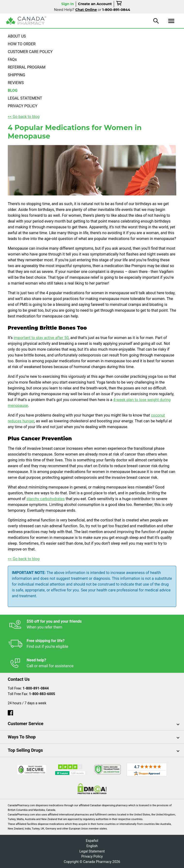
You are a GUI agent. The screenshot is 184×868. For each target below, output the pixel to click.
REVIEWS (16, 83)
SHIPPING (16, 75)
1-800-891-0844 (36, 688)
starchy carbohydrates (46, 499)
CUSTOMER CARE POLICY (30, 52)
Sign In (68, 4)
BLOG (13, 90)
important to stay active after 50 (41, 338)
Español (92, 841)
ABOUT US (17, 36)
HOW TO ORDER (22, 44)
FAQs (12, 59)
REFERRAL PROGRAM (27, 67)
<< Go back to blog (24, 117)
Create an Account (95, 4)
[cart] (119, 4)
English (92, 846)
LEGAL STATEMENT (25, 98)
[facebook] (10, 712)
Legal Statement (92, 851)
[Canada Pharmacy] (26, 21)
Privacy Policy (92, 856)
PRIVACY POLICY (23, 106)
